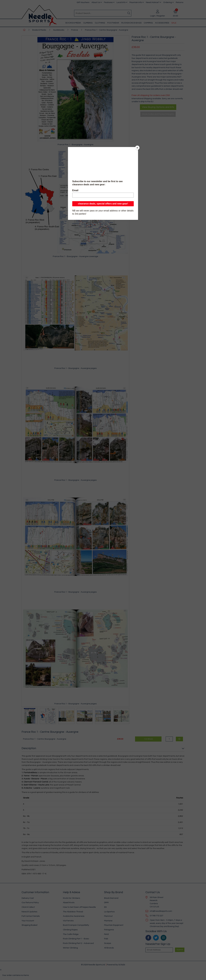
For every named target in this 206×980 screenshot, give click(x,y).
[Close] (137, 148)
